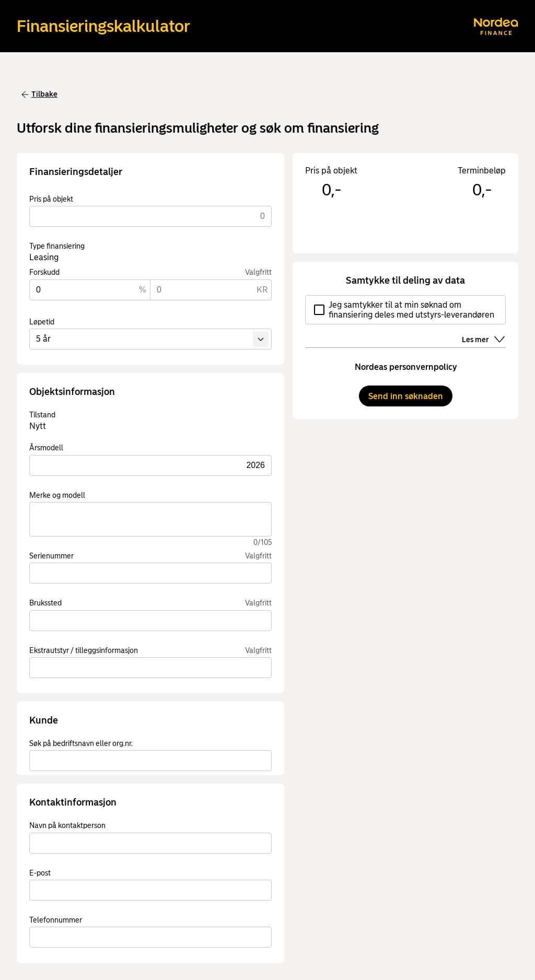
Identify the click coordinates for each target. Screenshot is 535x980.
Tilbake (39, 94)
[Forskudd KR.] (211, 290)
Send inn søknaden (406, 396)
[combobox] (150, 761)
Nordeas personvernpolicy (406, 367)
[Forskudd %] (90, 290)
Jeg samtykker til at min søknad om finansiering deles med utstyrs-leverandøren (404, 310)
